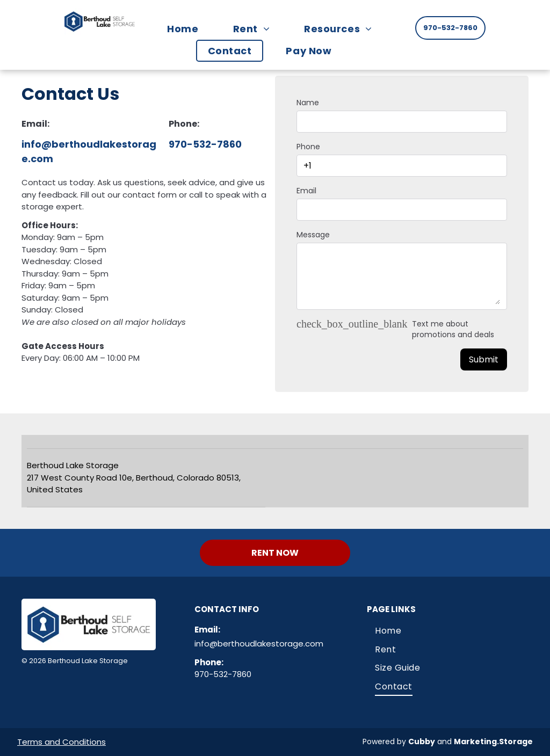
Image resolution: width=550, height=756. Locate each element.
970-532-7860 (205, 144)
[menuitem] (188, 29)
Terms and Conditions (61, 742)
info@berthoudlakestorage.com (259, 644)
